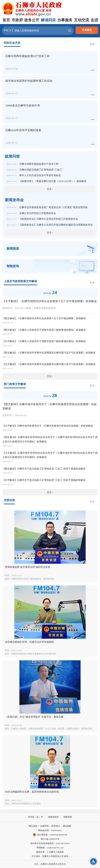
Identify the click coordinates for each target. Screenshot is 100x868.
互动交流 (82, 20)
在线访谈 (9, 500)
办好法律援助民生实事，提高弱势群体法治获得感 (32, 792)
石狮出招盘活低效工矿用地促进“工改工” (41, 170)
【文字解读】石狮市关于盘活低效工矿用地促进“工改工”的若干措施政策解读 (44, 480)
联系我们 (56, 826)
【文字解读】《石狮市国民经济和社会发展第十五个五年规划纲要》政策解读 (50, 301)
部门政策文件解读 (15, 384)
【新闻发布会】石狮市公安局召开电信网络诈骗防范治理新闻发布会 (56, 225)
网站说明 (33, 826)
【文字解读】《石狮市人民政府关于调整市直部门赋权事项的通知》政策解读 (44, 341)
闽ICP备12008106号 (50, 839)
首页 (6, 20)
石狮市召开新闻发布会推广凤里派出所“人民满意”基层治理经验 (53, 207)
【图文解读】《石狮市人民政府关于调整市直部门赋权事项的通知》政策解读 (44, 330)
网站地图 (67, 826)
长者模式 (87, 30)
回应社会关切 (12, 43)
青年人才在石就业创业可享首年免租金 (40, 175)
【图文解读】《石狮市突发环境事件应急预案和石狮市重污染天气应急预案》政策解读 (49, 353)
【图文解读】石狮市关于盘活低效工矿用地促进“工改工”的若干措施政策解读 (44, 469)
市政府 (17, 20)
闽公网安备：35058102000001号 (50, 835)
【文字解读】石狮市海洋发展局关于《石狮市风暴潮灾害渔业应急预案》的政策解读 (48, 426)
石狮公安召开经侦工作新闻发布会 (38, 213)
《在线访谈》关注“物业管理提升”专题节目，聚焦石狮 (34, 717)
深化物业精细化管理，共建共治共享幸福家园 (29, 642)
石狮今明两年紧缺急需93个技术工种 (39, 164)
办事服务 (65, 20)
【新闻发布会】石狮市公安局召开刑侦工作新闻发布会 (49, 219)
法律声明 (44, 826)
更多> (93, 44)
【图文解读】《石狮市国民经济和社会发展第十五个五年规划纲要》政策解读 (44, 318)
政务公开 (32, 20)
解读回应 (48, 20)
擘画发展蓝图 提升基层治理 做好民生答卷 (28, 567)
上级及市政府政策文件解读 (20, 281)
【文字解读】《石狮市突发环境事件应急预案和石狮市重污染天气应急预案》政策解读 (49, 364)
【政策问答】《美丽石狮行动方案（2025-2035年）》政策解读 (53, 181)
